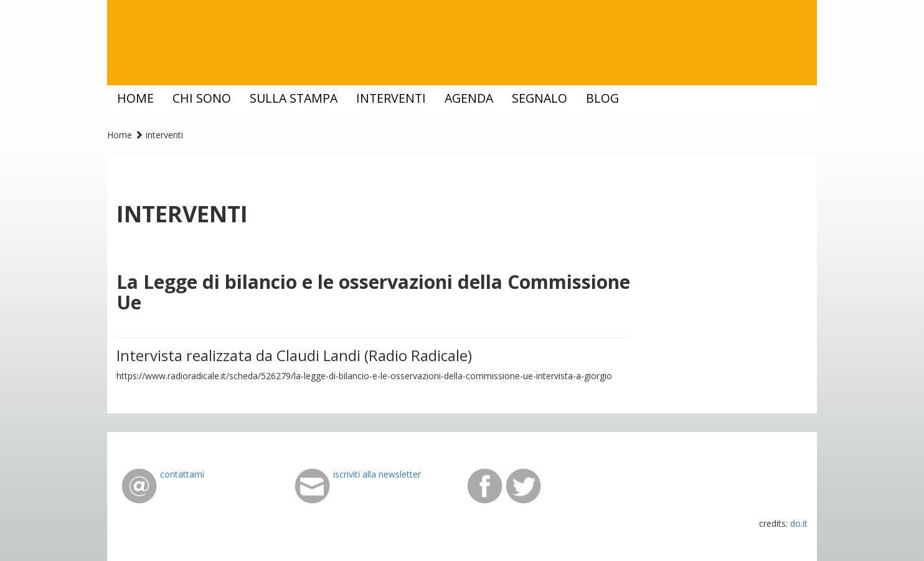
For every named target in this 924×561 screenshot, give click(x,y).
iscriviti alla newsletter (377, 474)
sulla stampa (294, 98)
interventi (391, 98)
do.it (799, 523)
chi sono (202, 98)
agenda (469, 98)
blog (602, 98)
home (135, 98)
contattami (182, 474)
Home (120, 135)
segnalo (540, 98)
